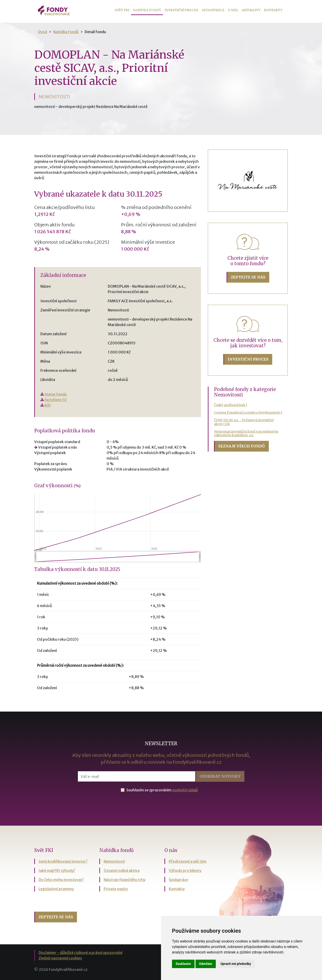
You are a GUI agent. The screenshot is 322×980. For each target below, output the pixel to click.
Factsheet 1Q (56, 400)
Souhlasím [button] (183, 964)
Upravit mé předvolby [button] (236, 964)
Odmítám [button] (206, 964)
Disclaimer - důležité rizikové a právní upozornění (80, 953)
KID (48, 405)
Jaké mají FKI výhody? (57, 870)
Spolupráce (213, 10)
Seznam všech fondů (242, 446)
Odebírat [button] (220, 776)
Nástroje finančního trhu (125, 880)
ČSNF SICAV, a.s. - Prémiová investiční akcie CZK (244, 422)
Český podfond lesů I (230, 405)
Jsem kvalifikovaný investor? (63, 861)
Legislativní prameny (56, 889)
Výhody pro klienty (185, 870)
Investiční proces (181, 10)
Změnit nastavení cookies (60, 958)
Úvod (42, 32)
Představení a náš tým (188, 861)
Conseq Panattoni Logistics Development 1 (248, 412)
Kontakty (273, 10)
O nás (233, 10)
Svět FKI (122, 10)
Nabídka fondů (148, 10)
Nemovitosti (114, 861)
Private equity (116, 889)
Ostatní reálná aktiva (122, 870)
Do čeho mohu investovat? (61, 880)
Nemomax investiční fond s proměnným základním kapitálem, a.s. (246, 433)
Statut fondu (56, 394)
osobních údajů (185, 790)
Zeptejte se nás (248, 277)
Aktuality (251, 10)
